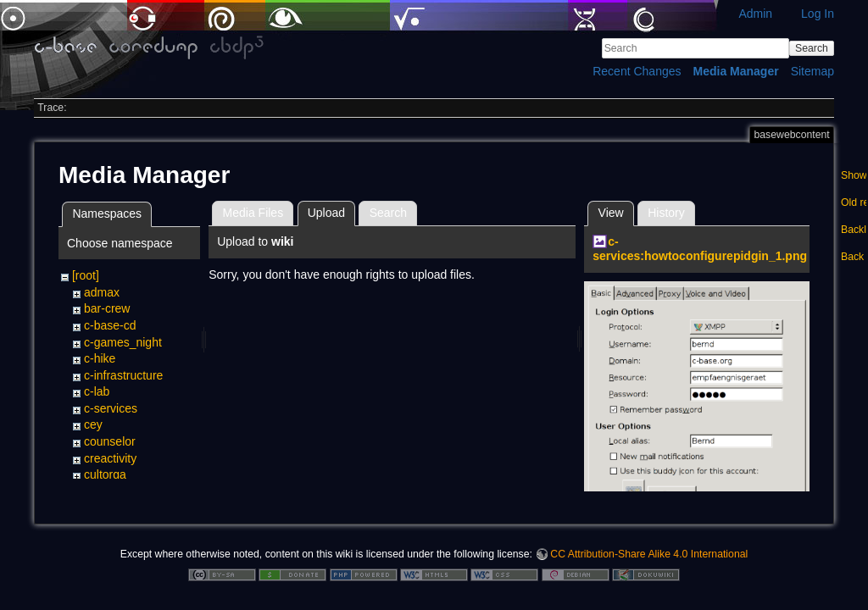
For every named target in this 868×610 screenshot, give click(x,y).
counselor (110, 441)
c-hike (100, 358)
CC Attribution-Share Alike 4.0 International (649, 554)
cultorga (105, 474)
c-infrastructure (123, 375)
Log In (818, 14)
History (666, 213)
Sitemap (812, 71)
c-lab (97, 391)
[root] (86, 275)
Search (812, 48)
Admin (755, 14)
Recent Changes (637, 71)
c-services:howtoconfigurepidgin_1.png (700, 249)
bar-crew (107, 308)
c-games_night (123, 342)
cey (93, 424)
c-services (111, 408)
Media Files (253, 213)
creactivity (110, 458)
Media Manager (736, 71)
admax (102, 292)
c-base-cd (110, 325)
